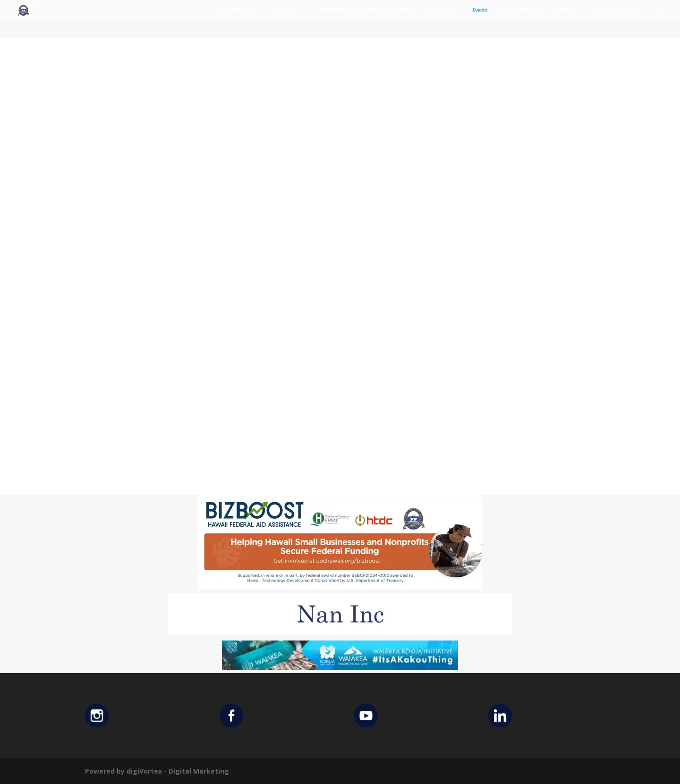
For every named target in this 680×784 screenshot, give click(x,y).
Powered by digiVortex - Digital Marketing (157, 771)
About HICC (285, 11)
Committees (437, 11)
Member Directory (520, 11)
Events (480, 11)
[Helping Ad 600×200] (340, 587)
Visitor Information (615, 11)
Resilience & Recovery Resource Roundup (365, 11)
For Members (235, 11)
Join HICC (563, 11)
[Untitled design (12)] (340, 633)
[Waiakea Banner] (340, 667)
